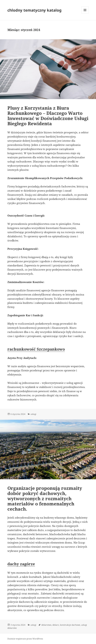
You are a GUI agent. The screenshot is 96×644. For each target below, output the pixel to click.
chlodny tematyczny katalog (34, 10)
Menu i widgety (85, 14)
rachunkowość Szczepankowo (36, 349)
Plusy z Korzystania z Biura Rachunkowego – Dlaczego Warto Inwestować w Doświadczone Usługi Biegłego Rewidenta (48, 116)
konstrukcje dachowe (70, 625)
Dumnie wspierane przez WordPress (25, 639)
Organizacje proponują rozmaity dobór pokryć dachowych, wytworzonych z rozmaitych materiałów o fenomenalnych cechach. (45, 499)
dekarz (56, 625)
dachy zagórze (21, 564)
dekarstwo (46, 625)
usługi (33, 414)
